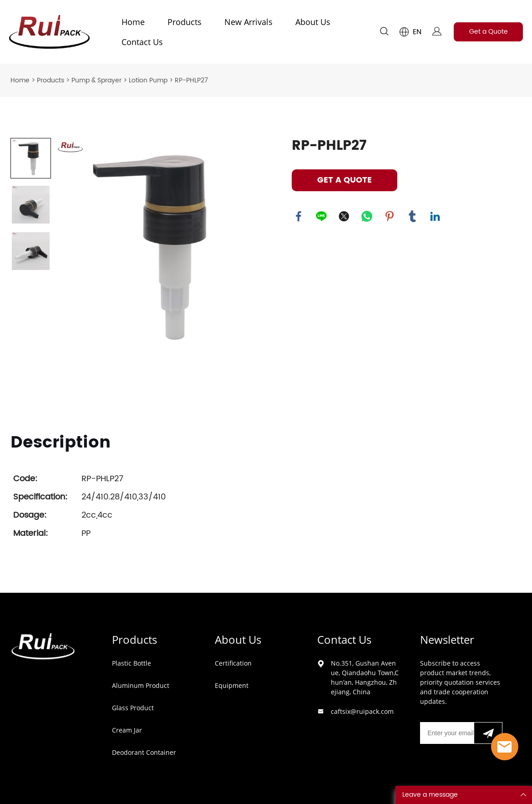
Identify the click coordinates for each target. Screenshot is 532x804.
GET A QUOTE (345, 180)
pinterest (390, 216)
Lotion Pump (148, 80)
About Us (313, 22)
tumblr (412, 216)
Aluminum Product (141, 685)
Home (133, 22)
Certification (233, 663)
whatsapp (367, 216)
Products (185, 22)
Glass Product (133, 708)
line (321, 216)
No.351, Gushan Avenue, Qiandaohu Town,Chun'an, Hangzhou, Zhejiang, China (365, 677)
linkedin (435, 216)
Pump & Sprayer (96, 80)
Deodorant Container (144, 752)
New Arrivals (248, 22)
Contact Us (142, 42)
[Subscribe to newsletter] (488, 733)
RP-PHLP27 (191, 80)
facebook (299, 216)
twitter (344, 216)
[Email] (447, 733)
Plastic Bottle (132, 663)
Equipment (232, 685)
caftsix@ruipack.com (362, 711)
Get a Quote (489, 32)
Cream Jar (127, 730)
